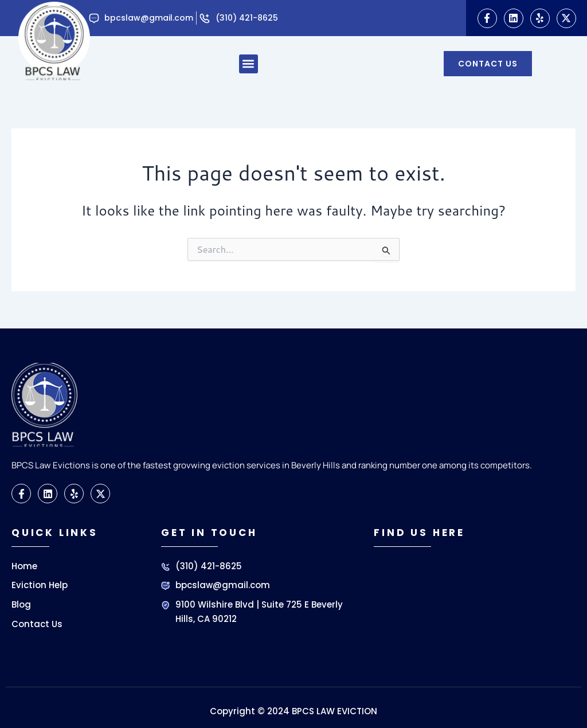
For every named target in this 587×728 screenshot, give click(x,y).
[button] (249, 64)
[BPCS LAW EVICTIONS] (469, 608)
